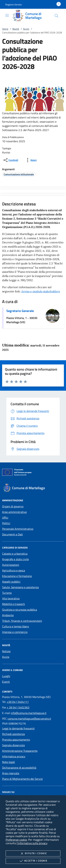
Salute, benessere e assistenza (20, 587)
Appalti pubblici (11, 582)
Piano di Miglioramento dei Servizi (22, 779)
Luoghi (6, 676)
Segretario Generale (20, 311)
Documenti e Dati (12, 534)
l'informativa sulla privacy (32, 843)
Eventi (6, 682)
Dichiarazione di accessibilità (19, 768)
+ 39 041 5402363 (18, 707)
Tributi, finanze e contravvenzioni (22, 621)
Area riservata (11, 773)
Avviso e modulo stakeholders (41, 291)
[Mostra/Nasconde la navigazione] (7, 15)
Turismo (7, 593)
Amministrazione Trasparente (20, 751)
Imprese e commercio (15, 632)
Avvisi (26, 29)
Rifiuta (33, 853)
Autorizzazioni (11, 565)
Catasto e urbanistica (15, 554)
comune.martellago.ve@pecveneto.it (29, 719)
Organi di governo (13, 506)
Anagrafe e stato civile (15, 559)
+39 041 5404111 (18, 702)
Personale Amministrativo (18, 529)
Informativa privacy (14, 756)
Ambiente (8, 615)
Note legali (9, 762)
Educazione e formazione (17, 576)
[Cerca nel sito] (56, 16)
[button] (13, 4)
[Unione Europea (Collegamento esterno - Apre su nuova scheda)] (33, 473)
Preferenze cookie (16, 840)
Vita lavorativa (11, 598)
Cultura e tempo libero (15, 626)
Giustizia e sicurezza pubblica (20, 610)
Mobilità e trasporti (14, 604)
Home (5, 29)
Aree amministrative (14, 512)
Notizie (6, 651)
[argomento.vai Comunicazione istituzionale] (19, 174)
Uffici (5, 518)
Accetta (33, 861)
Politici (6, 523)
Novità (16, 29)
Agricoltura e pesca (14, 570)
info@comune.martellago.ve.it (29, 713)
